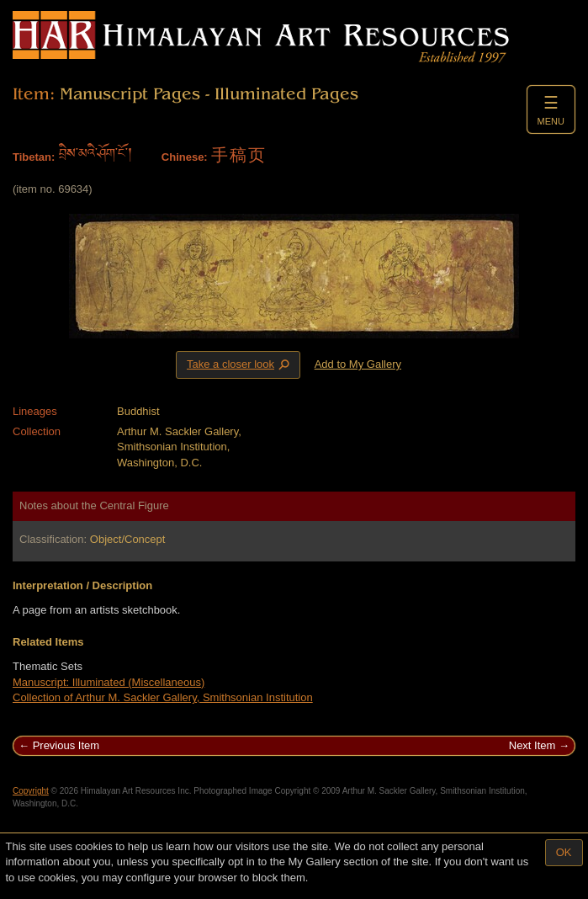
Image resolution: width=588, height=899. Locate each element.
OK (564, 852)
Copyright (31, 791)
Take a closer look (240, 364)
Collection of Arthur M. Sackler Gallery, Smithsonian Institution (163, 697)
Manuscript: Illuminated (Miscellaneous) (109, 682)
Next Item (532, 745)
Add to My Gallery (358, 364)
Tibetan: (34, 157)
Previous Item (66, 745)
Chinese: (185, 157)
